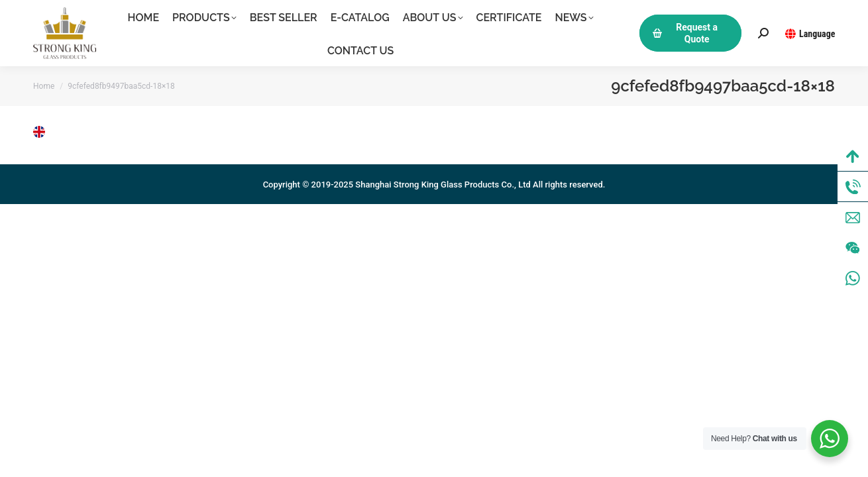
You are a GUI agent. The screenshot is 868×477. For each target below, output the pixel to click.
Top (853, 156)
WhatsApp (853, 278)
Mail (853, 217)
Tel (853, 187)
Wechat (853, 248)
